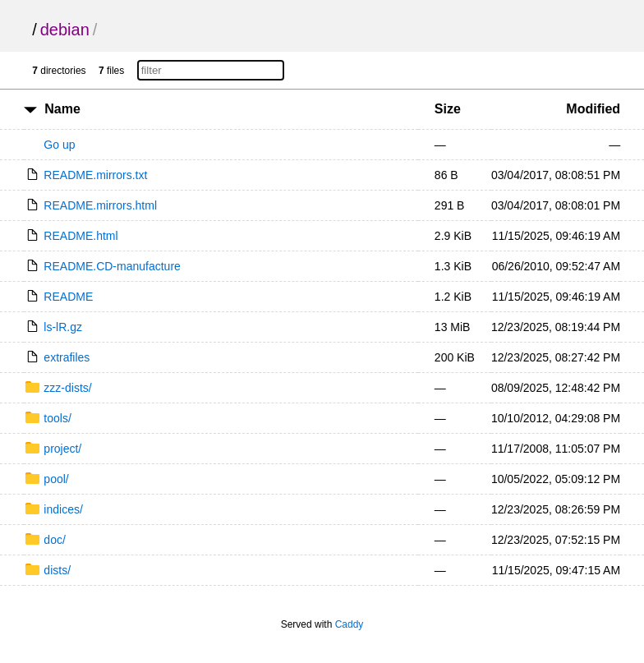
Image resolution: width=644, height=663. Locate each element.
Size (448, 109)
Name (62, 109)
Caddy (350, 624)
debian (65, 30)
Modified (593, 109)
